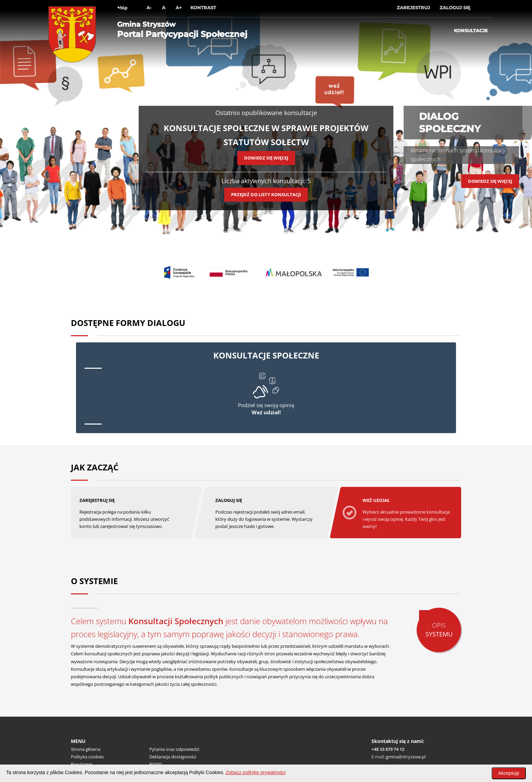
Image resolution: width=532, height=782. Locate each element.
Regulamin (82, 764)
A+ (179, 8)
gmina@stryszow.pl (406, 756)
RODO (156, 764)
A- (149, 8)
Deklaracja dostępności (173, 756)
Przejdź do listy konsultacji (266, 194)
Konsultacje (471, 30)
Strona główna (86, 749)
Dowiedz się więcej (266, 158)
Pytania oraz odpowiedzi (174, 749)
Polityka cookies (87, 756)
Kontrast (203, 8)
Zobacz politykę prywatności (256, 772)
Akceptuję (509, 773)
